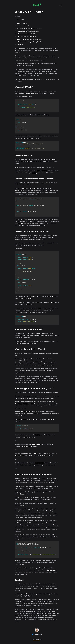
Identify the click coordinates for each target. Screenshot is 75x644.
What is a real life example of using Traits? (29, 42)
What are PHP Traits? (23, 23)
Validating (41, 560)
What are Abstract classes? (44, 183)
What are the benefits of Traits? (26, 34)
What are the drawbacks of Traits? (27, 37)
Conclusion (20, 45)
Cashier (22, 494)
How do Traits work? (23, 26)
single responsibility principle (45, 365)
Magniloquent (51, 570)
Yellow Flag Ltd (36, 640)
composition (47, 381)
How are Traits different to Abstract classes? (30, 28)
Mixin (24, 71)
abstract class (30, 93)
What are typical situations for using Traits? (29, 39)
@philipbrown (38, 634)
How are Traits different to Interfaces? (28, 31)
